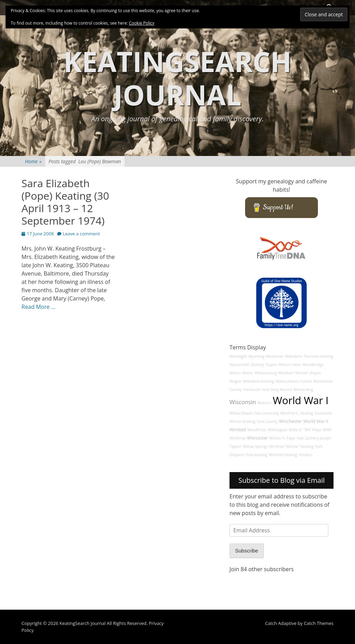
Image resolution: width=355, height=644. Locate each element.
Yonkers (305, 455)
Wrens (248, 373)
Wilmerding (303, 390)
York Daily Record (277, 390)
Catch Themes (319, 623)
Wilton (235, 373)
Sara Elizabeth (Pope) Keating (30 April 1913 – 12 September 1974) (65, 202)
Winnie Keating (242, 421)
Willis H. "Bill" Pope (305, 430)
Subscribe (247, 551)
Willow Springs (255, 446)
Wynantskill (239, 365)
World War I (301, 400)
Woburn (264, 403)
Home (33, 161)
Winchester (291, 421)
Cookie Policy (142, 23)
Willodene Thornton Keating (309, 356)
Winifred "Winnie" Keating (292, 446)
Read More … (38, 307)
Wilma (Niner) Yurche (293, 381)
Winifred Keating (283, 455)
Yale (300, 438)
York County (267, 421)
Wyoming (256, 356)
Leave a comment (81, 234)
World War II (316, 421)
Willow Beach (241, 413)
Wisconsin (243, 402)
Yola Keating (257, 455)
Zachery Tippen (264, 365)
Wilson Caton (290, 365)
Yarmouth (252, 390)
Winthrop (238, 438)
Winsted (238, 430)
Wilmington (278, 430)
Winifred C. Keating (297, 413)
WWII (327, 430)
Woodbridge (313, 365)
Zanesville (323, 413)
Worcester (258, 438)
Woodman (275, 356)
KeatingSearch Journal (177, 78)
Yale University (266, 413)
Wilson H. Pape (282, 438)
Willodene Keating (258, 381)
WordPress (257, 430)
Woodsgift (238, 356)
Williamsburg (266, 373)
